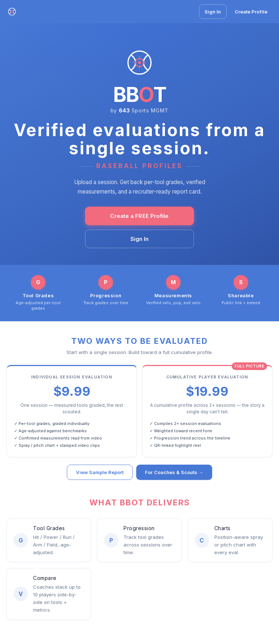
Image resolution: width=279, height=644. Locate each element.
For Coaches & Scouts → (174, 473)
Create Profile (251, 12)
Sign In (213, 12)
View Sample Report (100, 473)
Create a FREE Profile (139, 216)
